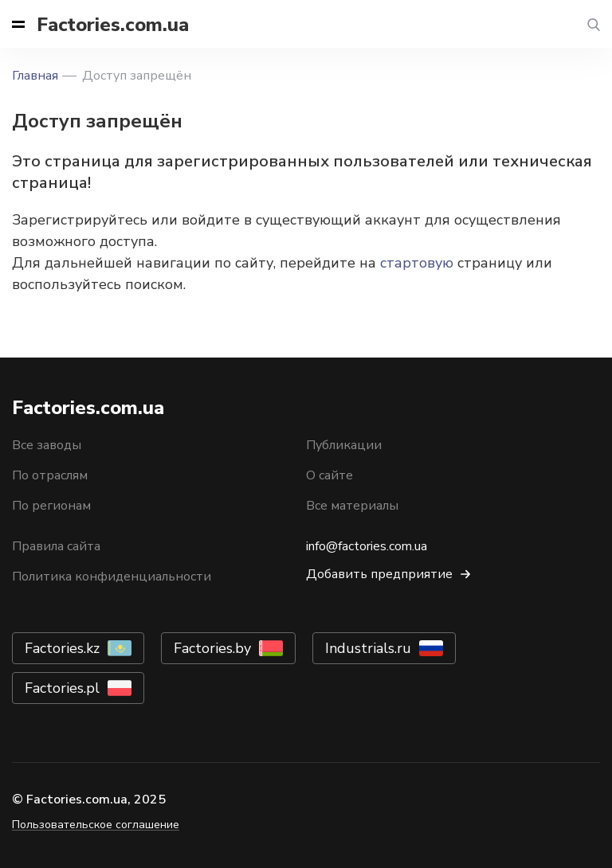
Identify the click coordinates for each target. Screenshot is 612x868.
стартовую (417, 263)
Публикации (344, 445)
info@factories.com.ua (367, 546)
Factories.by (212, 648)
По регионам (51, 506)
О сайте (330, 475)
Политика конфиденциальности (112, 577)
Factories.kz (62, 648)
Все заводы (47, 445)
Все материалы (352, 506)
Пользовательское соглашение (96, 825)
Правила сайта (56, 546)
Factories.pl (62, 688)
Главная (35, 76)
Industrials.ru (368, 648)
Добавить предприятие (379, 574)
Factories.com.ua (113, 25)
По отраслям (50, 475)
